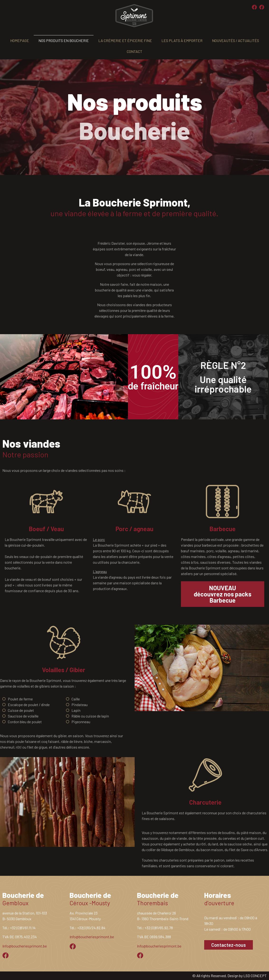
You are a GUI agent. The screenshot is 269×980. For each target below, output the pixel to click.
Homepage (20, 40)
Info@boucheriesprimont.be (25, 946)
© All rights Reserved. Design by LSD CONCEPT (229, 976)
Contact (134, 51)
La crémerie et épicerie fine (125, 40)
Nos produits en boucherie (64, 40)
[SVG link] (134, 16)
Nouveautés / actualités (236, 40)
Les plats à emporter (182, 40)
